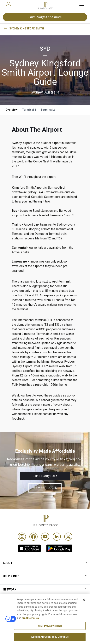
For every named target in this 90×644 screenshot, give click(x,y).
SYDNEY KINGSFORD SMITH (24, 28)
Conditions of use (14, 603)
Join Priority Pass (45, 476)
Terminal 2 (48, 110)
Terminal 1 (29, 110)
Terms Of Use (12, 609)
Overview (12, 110)
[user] (9, 5)
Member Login (45, 488)
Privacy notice (12, 622)
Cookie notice (12, 616)
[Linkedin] (57, 537)
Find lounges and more (45, 17)
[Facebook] (33, 537)
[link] (29, 548)
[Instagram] (22, 537)
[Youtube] (45, 537)
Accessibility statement (18, 628)
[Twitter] (68, 537)
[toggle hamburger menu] (82, 5)
